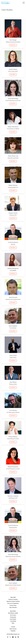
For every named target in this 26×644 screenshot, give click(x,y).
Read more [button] (13, 45)
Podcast (13, 627)
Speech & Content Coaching (13, 601)
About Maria (13, 611)
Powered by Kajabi (13, 641)
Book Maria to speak (13, 613)
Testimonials (13, 617)
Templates (13, 631)
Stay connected (13, 607)
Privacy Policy (13, 605)
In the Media (13, 621)
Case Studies (13, 619)
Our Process (13, 615)
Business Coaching (13, 599)
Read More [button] (13, 74)
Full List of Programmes (13, 603)
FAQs (13, 623)
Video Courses (13, 629)
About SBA (13, 597)
